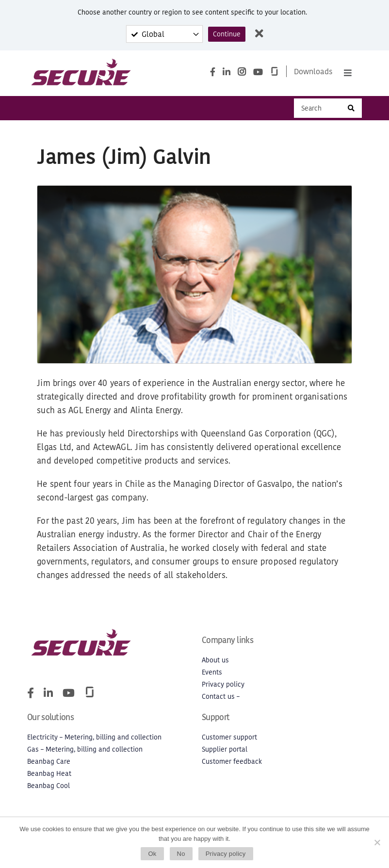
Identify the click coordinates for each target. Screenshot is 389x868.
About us (215, 660)
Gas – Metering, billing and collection (85, 749)
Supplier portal (225, 749)
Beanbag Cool (49, 786)
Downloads (313, 71)
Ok (152, 854)
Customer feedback (232, 762)
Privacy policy (223, 684)
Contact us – (221, 697)
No (181, 854)
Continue (227, 34)
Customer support (229, 737)
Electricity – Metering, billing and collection (94, 737)
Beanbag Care (49, 762)
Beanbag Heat (49, 774)
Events (212, 672)
